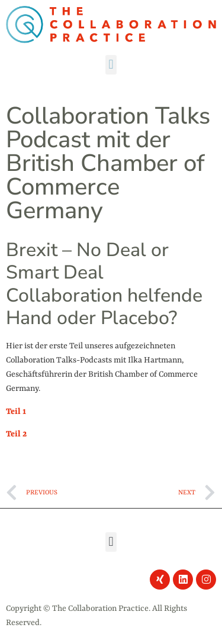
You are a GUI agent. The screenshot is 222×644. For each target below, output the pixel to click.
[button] (111, 65)
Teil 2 (16, 434)
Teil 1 (16, 412)
